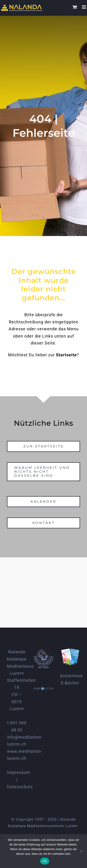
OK (45, 861)
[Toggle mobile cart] (75, 7)
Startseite (66, 355)
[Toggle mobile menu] (84, 7)
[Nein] (81, 851)
